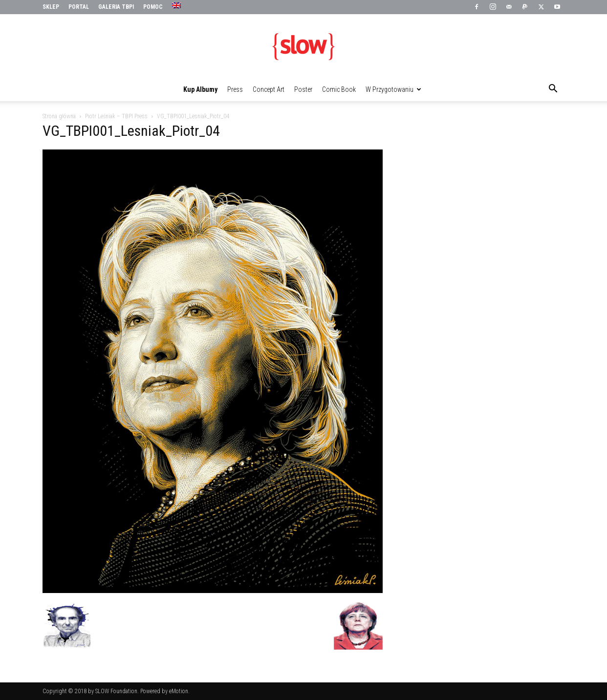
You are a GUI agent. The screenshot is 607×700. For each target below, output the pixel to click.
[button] (553, 90)
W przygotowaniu (393, 89)
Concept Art (269, 89)
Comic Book (339, 89)
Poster (303, 89)
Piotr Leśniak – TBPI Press (116, 116)
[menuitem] (178, 6)
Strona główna (59, 116)
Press (235, 89)
